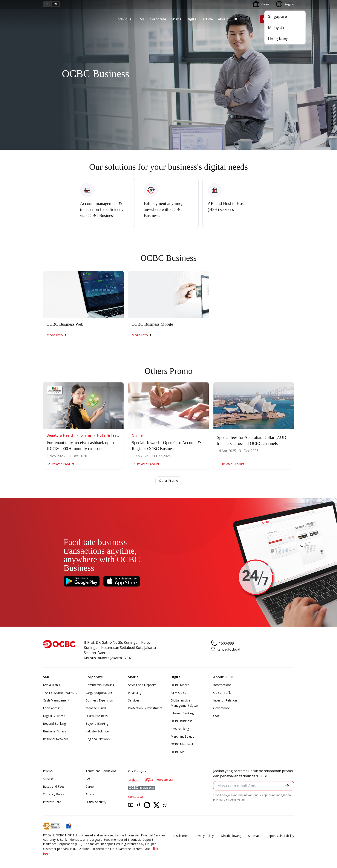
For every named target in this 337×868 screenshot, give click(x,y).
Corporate (158, 19)
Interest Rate (52, 802)
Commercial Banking (100, 685)
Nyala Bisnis (51, 685)
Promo (48, 771)
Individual (124, 19)
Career (90, 787)
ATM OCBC (179, 693)
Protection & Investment (145, 708)
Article (208, 19)
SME (141, 19)
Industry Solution (97, 732)
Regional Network (55, 739)
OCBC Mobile (180, 685)
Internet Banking (182, 714)
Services (134, 701)
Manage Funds (96, 708)
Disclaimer (181, 836)
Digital (192, 19)
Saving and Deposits (142, 685)
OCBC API (178, 752)
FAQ (89, 779)
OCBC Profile (222, 693)
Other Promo (169, 481)
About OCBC (228, 19)
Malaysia (276, 28)
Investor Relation (225, 701)
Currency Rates (54, 795)
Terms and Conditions (101, 771)
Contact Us (136, 797)
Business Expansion (99, 701)
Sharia (176, 19)
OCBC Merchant (182, 745)
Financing (135, 693)
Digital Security (96, 802)
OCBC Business (182, 721)
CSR (216, 716)
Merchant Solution (183, 737)
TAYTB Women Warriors (60, 693)
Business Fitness (55, 732)
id (47, 4)
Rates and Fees (54, 787)
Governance (222, 708)
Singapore (277, 16)
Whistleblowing (231, 836)
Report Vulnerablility (280, 836)
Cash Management (56, 701)
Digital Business (54, 716)
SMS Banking (180, 729)
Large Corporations (99, 693)
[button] (287, 787)
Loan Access (52, 708)
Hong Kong (278, 39)
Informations (222, 685)
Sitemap (254, 836)
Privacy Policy (204, 836)
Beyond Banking (54, 724)
